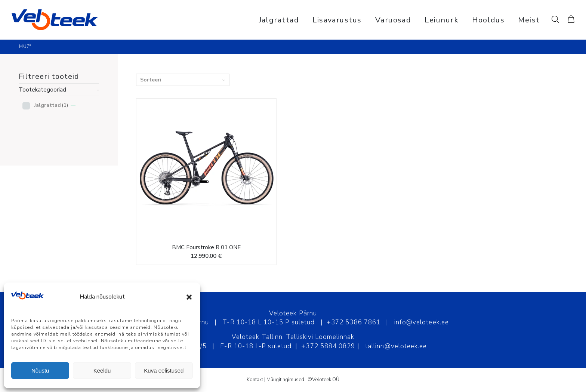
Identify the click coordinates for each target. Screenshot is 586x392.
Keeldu (102, 371)
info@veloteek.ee (422, 322)
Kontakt (255, 380)
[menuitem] (279, 20)
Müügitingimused (285, 380)
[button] (189, 297)
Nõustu (40, 371)
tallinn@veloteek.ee (396, 346)
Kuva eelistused (164, 371)
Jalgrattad (51, 105)
